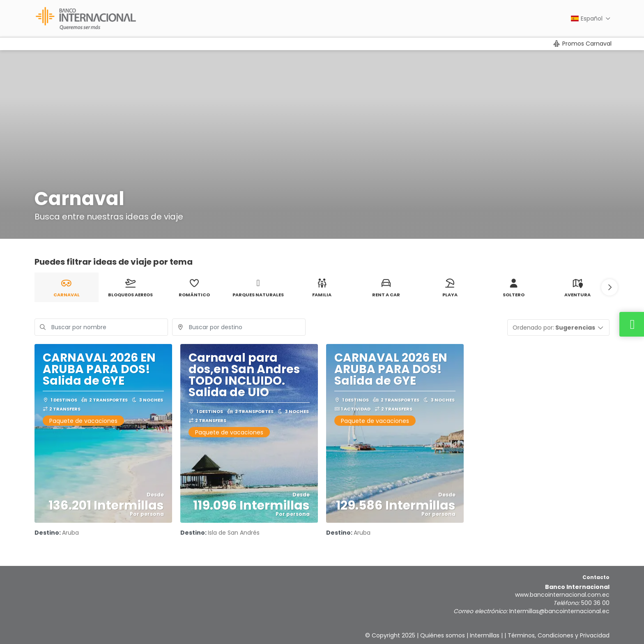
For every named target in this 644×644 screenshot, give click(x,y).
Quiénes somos (443, 635)
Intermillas (485, 635)
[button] (609, 287)
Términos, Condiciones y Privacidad (559, 635)
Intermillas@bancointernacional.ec (559, 611)
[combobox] (239, 327)
